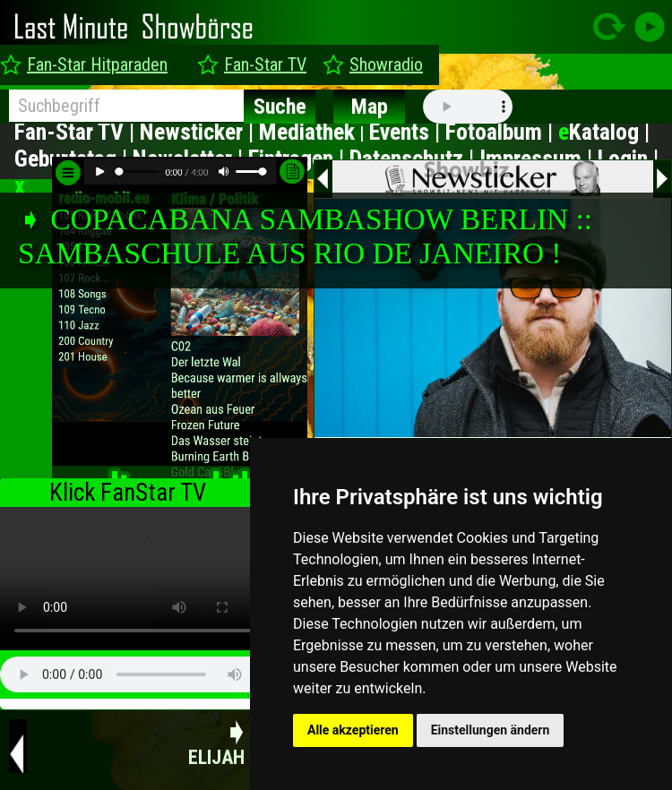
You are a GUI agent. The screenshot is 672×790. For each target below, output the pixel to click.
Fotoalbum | (502, 132)
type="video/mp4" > (143, 579)
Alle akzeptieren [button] (353, 730)
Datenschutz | (414, 159)
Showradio (386, 64)
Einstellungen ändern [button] (491, 730)
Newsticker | (199, 132)
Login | (628, 159)
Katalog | (604, 132)
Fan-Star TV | (77, 132)
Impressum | (538, 159)
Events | (407, 132)
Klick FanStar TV (128, 493)
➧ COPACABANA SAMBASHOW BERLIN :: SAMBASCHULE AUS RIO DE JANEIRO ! (305, 236)
